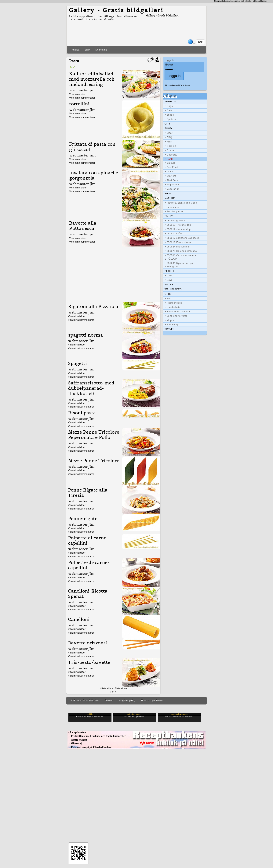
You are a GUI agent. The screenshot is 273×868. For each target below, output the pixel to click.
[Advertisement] (113, 274)
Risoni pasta (82, 413)
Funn (168, 194)
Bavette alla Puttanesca (83, 226)
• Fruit (169, 142)
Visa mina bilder (78, 94)
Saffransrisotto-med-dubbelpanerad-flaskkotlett (92, 388)
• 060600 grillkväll (176, 221)
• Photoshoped (174, 303)
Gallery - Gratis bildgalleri (116, 10)
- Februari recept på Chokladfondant (90, 747)
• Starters (171, 176)
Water (169, 285)
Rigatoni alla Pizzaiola (93, 306)
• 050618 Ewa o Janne (178, 242)
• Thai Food (172, 180)
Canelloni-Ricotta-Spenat (89, 594)
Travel (169, 329)
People (170, 271)
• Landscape (172, 207)
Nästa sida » (107, 688)
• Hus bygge (172, 325)
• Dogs (169, 106)
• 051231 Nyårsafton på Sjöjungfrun (179, 265)
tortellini (79, 104)
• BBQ (169, 137)
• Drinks (170, 150)
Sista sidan (121, 688)
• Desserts (171, 155)
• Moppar (170, 320)
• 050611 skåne (174, 234)
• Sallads (170, 163)
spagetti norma (86, 335)
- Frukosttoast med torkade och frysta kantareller (97, 736)
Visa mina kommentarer (82, 98)
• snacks (170, 172)
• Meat (169, 133)
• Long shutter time (176, 316)
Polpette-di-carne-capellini (89, 565)
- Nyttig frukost (77, 740)
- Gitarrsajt (75, 743)
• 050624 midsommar (177, 247)
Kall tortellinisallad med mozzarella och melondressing (92, 79)
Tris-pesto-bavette (89, 662)
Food (168, 128)
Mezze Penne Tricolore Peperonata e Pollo (94, 435)
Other (169, 294)
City (167, 124)
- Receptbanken (77, 732)
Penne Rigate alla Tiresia (88, 493)
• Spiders (170, 119)
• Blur (168, 299)
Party (169, 216)
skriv (87, 50)
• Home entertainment (178, 312)
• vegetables (172, 185)
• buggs (169, 115)
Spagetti (77, 363)
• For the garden (175, 212)
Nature (170, 198)
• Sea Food (172, 167)
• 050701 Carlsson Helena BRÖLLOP (180, 257)
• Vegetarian (172, 189)
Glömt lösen (184, 85)
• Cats (169, 110)
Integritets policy (127, 701)
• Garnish (171, 146)
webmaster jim (82, 90)
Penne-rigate (83, 519)
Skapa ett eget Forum (152, 701)
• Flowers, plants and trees (181, 203)
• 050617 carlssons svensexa (182, 238)
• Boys (169, 280)
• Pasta (169, 159)
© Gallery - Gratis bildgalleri (85, 701)
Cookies (109, 701)
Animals (170, 102)
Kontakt (76, 50)
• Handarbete (173, 307)
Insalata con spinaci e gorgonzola (94, 175)
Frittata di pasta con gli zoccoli (92, 147)
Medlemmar (101, 50)
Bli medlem (171, 85)
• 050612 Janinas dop (178, 229)
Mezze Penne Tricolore (94, 461)
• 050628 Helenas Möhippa (181, 251)
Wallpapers (173, 289)
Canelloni (79, 619)
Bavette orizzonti (87, 643)
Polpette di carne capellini (87, 541)
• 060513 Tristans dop (178, 225)
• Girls (169, 276)
